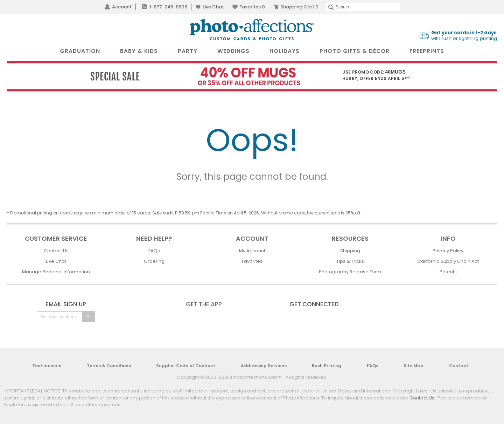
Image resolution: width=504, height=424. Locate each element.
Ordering (154, 261)
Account (122, 7)
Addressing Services (264, 366)
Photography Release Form (350, 272)
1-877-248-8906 (168, 7)
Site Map (414, 366)
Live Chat (213, 7)
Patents (448, 272)
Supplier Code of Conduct (186, 366)
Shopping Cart (299, 7)
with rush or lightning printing (464, 36)
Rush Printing (327, 366)
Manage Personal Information (56, 272)
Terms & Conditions (109, 366)
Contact (459, 366)
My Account (252, 251)
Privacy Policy (448, 251)
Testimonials (47, 366)
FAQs (154, 251)
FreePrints (427, 51)
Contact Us (56, 251)
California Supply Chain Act (448, 261)
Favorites (252, 7)
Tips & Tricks (350, 261)
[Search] (363, 7)
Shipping (350, 251)
